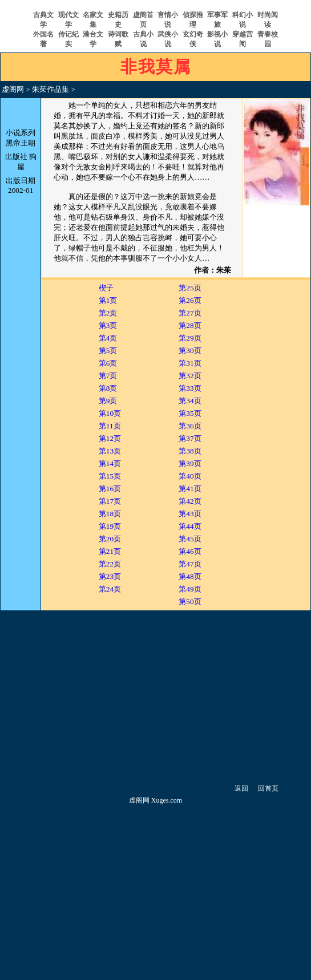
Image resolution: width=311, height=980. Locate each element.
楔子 (106, 288)
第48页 (190, 576)
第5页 (108, 351)
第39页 (190, 463)
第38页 (190, 451)
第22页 (110, 564)
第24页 (110, 589)
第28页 (190, 325)
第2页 (108, 313)
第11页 (110, 426)
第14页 (110, 463)
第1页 (108, 300)
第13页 (110, 451)
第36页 (190, 426)
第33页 (190, 388)
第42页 (190, 501)
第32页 (190, 376)
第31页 (190, 363)
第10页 (110, 413)
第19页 (110, 526)
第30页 (190, 351)
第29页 (190, 338)
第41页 (190, 489)
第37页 (190, 438)
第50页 (190, 602)
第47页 (190, 564)
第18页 (110, 514)
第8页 (108, 388)
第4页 (108, 338)
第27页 (190, 313)
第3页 (108, 325)
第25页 (190, 288)
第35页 (190, 413)
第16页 (110, 489)
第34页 (190, 401)
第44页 (190, 526)
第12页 (110, 438)
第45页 (190, 539)
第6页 (108, 363)
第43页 (190, 514)
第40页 (190, 476)
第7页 (108, 376)
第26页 (190, 300)
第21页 (110, 551)
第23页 (110, 576)
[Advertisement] (155, 696)
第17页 (110, 501)
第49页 (190, 589)
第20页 (110, 539)
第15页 (110, 476)
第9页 (108, 401)
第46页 (190, 551)
